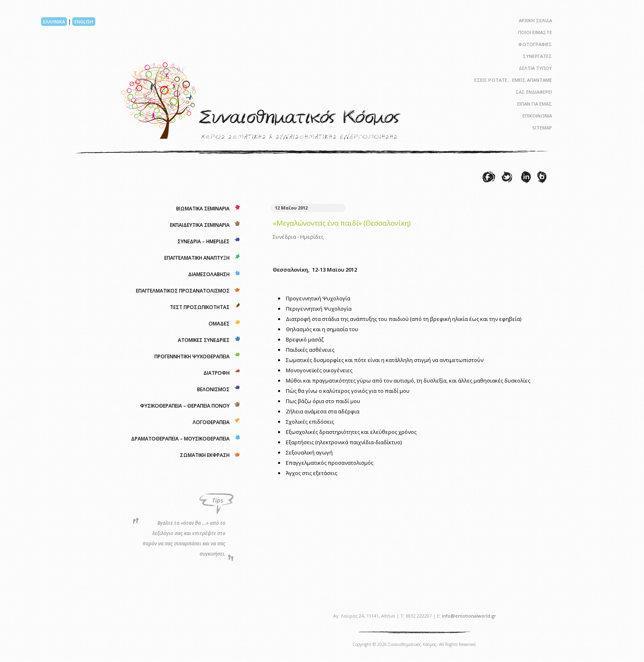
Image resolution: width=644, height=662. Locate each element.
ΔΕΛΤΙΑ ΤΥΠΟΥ (535, 68)
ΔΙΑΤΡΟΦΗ (216, 373)
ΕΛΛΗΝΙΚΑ (54, 22)
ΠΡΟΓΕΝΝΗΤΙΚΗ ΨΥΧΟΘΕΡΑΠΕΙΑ (192, 356)
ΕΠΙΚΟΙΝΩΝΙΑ (537, 116)
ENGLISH (84, 22)
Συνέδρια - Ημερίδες (298, 237)
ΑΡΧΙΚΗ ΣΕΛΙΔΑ (535, 20)
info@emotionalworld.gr (469, 616)
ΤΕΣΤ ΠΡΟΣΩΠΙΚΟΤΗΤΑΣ (200, 307)
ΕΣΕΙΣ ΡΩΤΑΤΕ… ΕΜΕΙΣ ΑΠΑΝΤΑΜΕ (513, 80)
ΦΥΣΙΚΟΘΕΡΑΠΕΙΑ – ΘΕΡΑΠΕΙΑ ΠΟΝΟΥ (185, 406)
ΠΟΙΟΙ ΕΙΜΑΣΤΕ (535, 32)
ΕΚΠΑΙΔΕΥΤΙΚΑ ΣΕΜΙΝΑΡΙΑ (200, 225)
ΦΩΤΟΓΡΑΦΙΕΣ (535, 44)
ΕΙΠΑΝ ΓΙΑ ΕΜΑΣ (535, 104)
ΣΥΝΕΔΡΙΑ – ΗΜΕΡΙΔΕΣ (204, 241)
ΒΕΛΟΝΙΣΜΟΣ (213, 389)
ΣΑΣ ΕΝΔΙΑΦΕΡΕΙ (534, 92)
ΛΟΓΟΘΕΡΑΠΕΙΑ (211, 422)
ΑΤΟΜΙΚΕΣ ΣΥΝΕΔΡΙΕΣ (204, 340)
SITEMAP (542, 128)
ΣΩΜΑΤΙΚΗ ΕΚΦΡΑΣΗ (205, 455)
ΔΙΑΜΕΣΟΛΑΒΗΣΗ (209, 274)
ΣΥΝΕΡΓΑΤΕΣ (537, 56)
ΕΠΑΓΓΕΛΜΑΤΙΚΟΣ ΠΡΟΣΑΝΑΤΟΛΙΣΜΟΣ (183, 291)
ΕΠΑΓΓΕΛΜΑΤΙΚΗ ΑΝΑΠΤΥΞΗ (197, 258)
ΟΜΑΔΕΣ (219, 324)
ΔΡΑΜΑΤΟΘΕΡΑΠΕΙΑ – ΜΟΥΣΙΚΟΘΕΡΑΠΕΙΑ (180, 439)
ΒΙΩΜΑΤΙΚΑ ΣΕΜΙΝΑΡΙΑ (203, 209)
